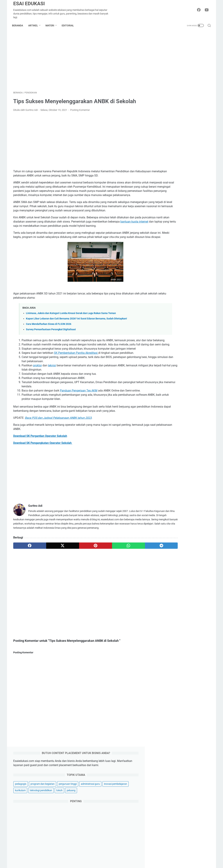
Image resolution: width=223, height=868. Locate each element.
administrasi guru (191, 91)
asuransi (166, 866)
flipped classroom (169, 510)
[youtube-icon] (207, 10)
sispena (175, 575)
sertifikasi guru (195, 568)
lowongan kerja (184, 523)
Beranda (19, 25)
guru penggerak (168, 517)
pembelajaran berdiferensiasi (175, 543)
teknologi (167, 825)
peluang (201, 104)
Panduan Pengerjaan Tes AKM (79, 417)
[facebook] (26, 580)
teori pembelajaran (169, 581)
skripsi (187, 575)
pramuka (198, 549)
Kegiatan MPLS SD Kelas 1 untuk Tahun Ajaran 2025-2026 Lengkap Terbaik (182, 437)
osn (173, 536)
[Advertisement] (79, 62)
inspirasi (166, 807)
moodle (163, 536)
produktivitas (166, 556)
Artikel (34, 25)
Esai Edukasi (29, 4)
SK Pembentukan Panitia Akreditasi (76, 379)
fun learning (189, 510)
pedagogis (165, 85)
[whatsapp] (105, 580)
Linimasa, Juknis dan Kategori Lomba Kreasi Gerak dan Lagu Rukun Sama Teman (71, 331)
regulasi (164, 568)
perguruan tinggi (168, 91)
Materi (51, 25)
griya (164, 848)
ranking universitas (192, 562)
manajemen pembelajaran (173, 530)
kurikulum (192, 98)
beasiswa (185, 497)
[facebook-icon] (199, 10)
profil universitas (168, 562)
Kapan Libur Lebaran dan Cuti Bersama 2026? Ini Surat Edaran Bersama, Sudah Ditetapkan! (76, 337)
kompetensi (166, 523)
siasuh (163, 575)
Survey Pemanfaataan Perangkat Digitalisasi (51, 347)
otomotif (166, 854)
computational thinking (172, 504)
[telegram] (132, 580)
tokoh (189, 104)
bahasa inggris (167, 497)
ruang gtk (177, 568)
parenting (167, 836)
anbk (186, 491)
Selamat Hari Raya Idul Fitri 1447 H (183, 734)
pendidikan (201, 543)
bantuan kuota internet (39, 235)
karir (164, 831)
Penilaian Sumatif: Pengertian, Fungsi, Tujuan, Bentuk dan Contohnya (179, 411)
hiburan (166, 819)
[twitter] (53, 580)
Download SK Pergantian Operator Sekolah (40, 466)
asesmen (197, 491)
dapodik (193, 504)
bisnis (165, 801)
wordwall (189, 581)
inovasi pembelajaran (171, 98)
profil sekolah (185, 556)
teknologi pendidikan (170, 104)
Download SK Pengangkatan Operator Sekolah (43, 473)
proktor (37, 392)
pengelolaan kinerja (170, 549)
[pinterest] (79, 580)
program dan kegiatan (187, 85)
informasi (186, 517)
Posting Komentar (80, 111)
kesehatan (167, 860)
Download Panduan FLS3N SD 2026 (182, 391)
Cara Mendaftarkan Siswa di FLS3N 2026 (49, 342)
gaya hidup (168, 842)
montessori (198, 530)
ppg (186, 549)
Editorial (69, 25)
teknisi (52, 392)
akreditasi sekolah (169, 491)
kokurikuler (201, 517)
